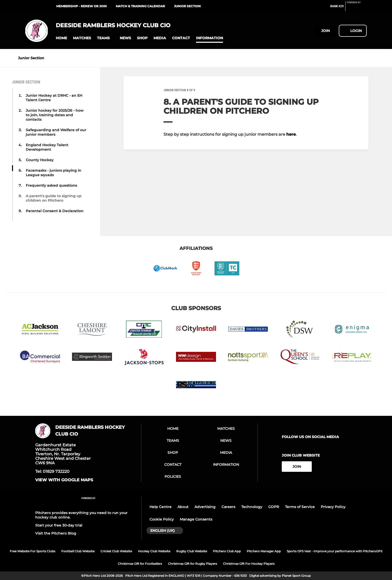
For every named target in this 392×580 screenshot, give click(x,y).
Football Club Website (78, 551)
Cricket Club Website (116, 551)
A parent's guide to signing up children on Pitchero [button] (54, 198)
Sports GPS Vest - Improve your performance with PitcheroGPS (334, 551)
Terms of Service (300, 507)
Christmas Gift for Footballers (140, 564)
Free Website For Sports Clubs (32, 551)
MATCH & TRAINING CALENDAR (140, 6)
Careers (228, 507)
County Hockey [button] (40, 160)
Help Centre (160, 507)
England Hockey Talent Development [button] (47, 147)
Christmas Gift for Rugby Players (192, 564)
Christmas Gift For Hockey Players (249, 564)
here (291, 134)
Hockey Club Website (154, 551)
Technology (252, 507)
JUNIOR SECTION (187, 6)
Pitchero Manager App (264, 551)
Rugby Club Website (192, 551)
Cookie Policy (162, 519)
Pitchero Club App (227, 551)
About (183, 507)
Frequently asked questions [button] (51, 185)
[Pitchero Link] (357, 8)
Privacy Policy (333, 507)
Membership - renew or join (81, 6)
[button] (61, 38)
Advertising (205, 507)
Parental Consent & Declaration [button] (55, 211)
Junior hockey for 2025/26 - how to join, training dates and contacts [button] (55, 115)
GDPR (274, 507)
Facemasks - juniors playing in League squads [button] (53, 173)
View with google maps (64, 480)
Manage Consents (196, 519)
